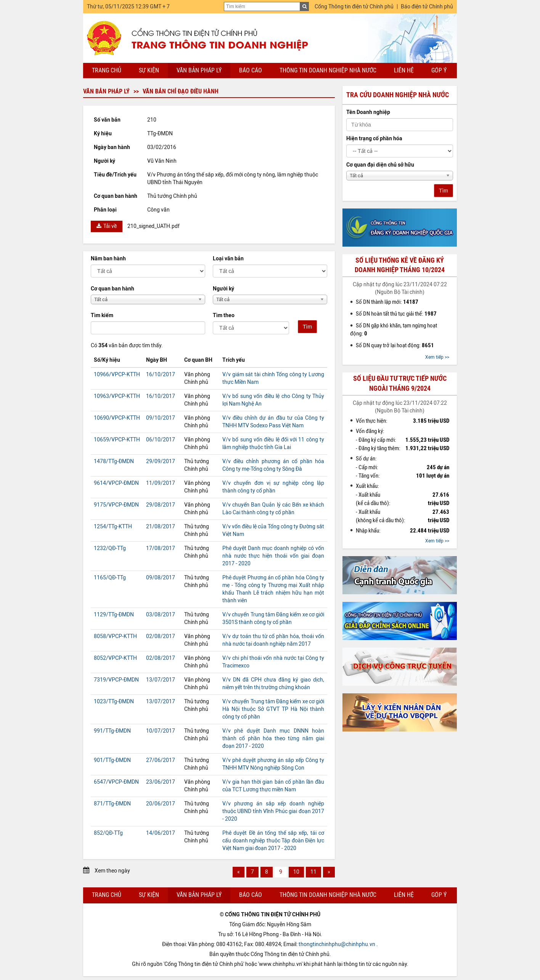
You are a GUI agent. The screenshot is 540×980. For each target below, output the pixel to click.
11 (313, 872)
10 (296, 872)
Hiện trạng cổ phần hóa (374, 139)
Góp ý (439, 70)
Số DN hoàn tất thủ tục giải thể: (396, 314)
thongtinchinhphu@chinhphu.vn (337, 944)
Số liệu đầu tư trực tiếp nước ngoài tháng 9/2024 (400, 383)
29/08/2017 (161, 505)
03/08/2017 (161, 615)
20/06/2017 (161, 804)
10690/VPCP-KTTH (117, 418)
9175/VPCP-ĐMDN (116, 505)
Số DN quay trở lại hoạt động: (395, 345)
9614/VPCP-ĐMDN (116, 483)
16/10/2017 (161, 375)
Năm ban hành (108, 259)
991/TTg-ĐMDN (112, 731)
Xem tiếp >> (437, 357)
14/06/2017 (161, 833)
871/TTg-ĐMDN (112, 804)
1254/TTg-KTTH (113, 527)
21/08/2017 (161, 527)
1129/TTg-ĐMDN (114, 615)
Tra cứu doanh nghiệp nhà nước (398, 95)
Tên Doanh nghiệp (368, 112)
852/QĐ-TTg (108, 833)
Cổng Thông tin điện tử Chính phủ (354, 7)
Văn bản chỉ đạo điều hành (181, 91)
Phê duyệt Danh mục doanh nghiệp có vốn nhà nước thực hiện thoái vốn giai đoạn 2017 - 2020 (273, 556)
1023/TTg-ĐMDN (114, 702)
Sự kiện (149, 70)
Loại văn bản (228, 259)
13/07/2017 (161, 680)
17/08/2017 (161, 548)
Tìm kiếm (102, 315)
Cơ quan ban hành (112, 289)
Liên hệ (404, 70)
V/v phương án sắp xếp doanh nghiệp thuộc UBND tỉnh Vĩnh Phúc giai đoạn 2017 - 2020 (273, 811)
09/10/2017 (161, 418)
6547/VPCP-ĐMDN (116, 782)
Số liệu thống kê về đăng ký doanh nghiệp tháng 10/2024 (400, 265)
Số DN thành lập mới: (387, 302)
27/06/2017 (161, 760)
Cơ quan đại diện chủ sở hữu (380, 165)
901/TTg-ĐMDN (112, 760)
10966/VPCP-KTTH (117, 375)
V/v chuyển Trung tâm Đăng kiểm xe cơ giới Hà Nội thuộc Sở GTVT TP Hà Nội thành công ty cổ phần (273, 709)
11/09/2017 (161, 483)
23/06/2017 (161, 782)
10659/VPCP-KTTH (117, 440)
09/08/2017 (161, 578)
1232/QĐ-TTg (110, 548)
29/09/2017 (161, 461)
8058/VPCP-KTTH (115, 636)
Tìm (307, 327)
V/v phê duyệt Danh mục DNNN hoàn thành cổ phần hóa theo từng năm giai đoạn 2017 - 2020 (273, 739)
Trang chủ (107, 70)
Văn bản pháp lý (199, 70)
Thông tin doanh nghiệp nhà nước (328, 70)
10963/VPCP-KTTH (117, 396)
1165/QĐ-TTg (110, 578)
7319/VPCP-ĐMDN (116, 680)
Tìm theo (224, 315)
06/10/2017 (161, 440)
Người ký (223, 289)
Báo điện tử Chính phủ (427, 7)
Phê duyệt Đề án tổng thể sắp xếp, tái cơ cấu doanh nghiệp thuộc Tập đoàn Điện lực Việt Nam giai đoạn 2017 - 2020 (273, 841)
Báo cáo (251, 70)
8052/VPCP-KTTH (115, 658)
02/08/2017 (161, 636)
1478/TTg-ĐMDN (114, 461)
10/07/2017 (161, 731)
